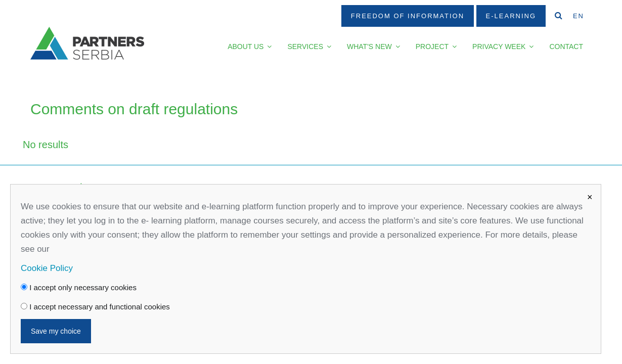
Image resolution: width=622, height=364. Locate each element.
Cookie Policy (47, 268)
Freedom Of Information (408, 16)
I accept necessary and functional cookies (95, 307)
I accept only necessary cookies (79, 287)
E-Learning (511, 16)
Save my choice (56, 331)
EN (579, 16)
